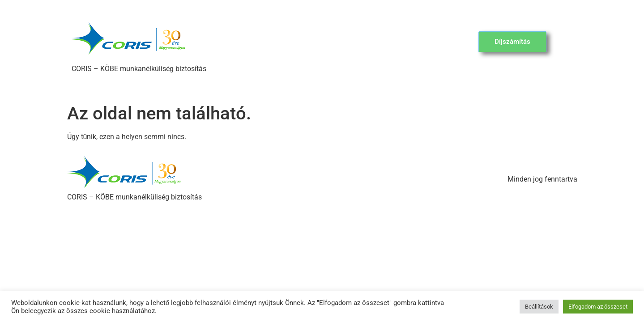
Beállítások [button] (539, 307)
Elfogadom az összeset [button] (598, 307)
